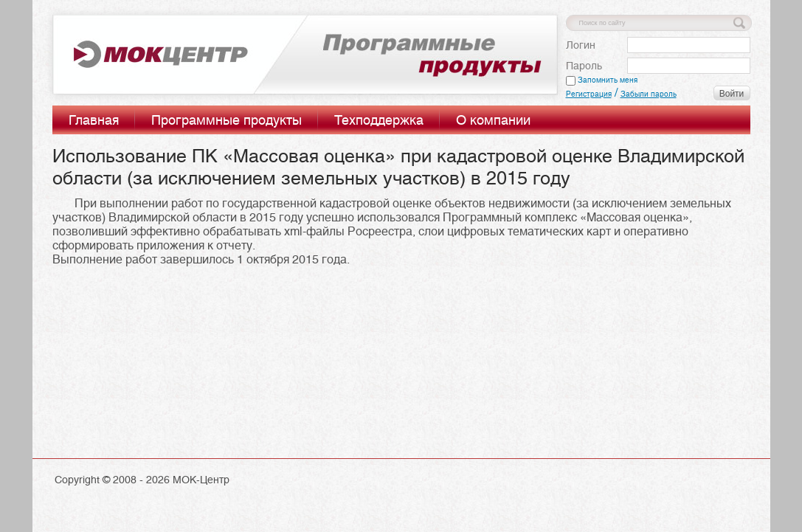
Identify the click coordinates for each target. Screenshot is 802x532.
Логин (581, 45)
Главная (94, 120)
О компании (493, 120)
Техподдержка (379, 120)
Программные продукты (227, 120)
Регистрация (589, 94)
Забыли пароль (649, 94)
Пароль (584, 66)
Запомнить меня (602, 80)
